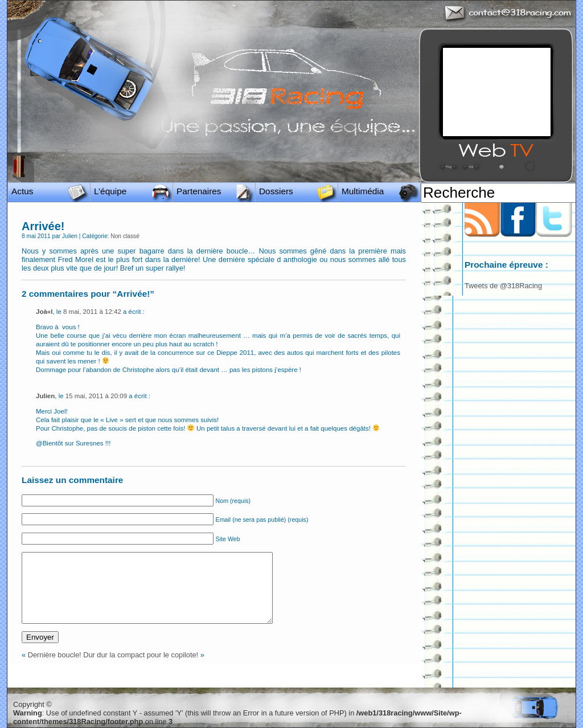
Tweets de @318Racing (503, 286)
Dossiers (276, 191)
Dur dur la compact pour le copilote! (141, 655)
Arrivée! (43, 226)
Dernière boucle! (55, 655)
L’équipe (110, 191)
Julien (45, 396)
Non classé (125, 236)
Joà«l (44, 312)
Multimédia (363, 191)
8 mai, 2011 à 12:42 (92, 312)
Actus (22, 191)
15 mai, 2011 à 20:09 (96, 396)
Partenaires (199, 191)
